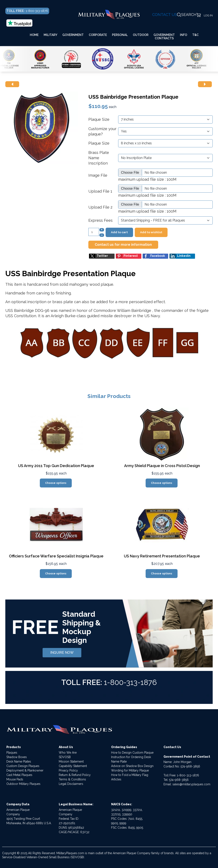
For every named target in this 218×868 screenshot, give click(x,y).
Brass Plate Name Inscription (99, 158)
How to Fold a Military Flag (130, 775)
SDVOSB (65, 757)
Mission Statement (71, 761)
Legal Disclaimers (71, 784)
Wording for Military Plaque (130, 770)
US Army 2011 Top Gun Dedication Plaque (56, 466)
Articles (116, 779)
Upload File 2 (100, 207)
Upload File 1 (100, 191)
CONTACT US (165, 15)
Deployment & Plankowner (25, 770)
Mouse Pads (15, 779)
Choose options (56, 483)
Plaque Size (99, 119)
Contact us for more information (123, 245)
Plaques (12, 753)
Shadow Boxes (17, 757)
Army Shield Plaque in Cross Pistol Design (162, 466)
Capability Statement (73, 766)
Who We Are (68, 753)
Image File (98, 175)
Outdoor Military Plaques (23, 784)
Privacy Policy (68, 770)
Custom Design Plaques (23, 766)
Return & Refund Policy (75, 775)
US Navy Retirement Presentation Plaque (162, 556)
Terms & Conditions (72, 779)
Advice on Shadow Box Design (132, 766)
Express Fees (100, 220)
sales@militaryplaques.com (191, 784)
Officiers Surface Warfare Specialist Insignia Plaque (56, 556)
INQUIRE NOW (62, 653)
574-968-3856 (190, 766)
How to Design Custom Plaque (132, 753)
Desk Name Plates (19, 761)
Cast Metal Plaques (19, 775)
